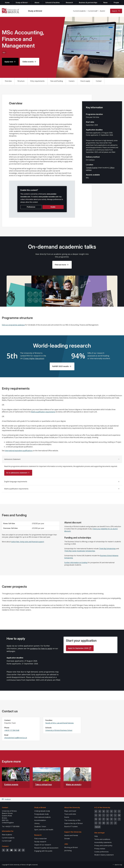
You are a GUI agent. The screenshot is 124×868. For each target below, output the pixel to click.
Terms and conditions (102, 839)
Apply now (9, 62)
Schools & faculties (53, 3)
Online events (28, 62)
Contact (99, 81)
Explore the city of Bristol (73, 823)
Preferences (31, 207)
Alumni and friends (71, 835)
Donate (67, 839)
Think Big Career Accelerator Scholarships (80, 551)
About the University (72, 807)
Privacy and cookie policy (103, 845)
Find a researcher (41, 839)
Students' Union (40, 826)
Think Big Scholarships (107, 549)
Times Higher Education (34, 358)
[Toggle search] (116, 11)
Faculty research (40, 842)
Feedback (8, 799)
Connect (5, 846)
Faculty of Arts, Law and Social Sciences (60, 723)
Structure (21, 81)
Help (96, 836)
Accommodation (40, 820)
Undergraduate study (42, 811)
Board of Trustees (71, 826)
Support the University (73, 832)
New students (7, 835)
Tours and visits (70, 814)
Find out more (60, 265)
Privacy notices (100, 849)
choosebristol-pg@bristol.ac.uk (16, 738)
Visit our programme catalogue (13, 325)
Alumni (102, 11)
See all (98, 827)
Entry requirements (37, 81)
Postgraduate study (41, 814)
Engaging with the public (43, 851)
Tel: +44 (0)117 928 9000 (11, 826)
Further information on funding (76, 563)
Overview (8, 81)
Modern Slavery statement (104, 855)
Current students (79, 11)
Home (7, 3)
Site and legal (99, 833)
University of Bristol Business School (59, 730)
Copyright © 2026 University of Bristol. (14, 865)
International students (42, 817)
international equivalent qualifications (19, 451)
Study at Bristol (22, 3)
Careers (72, 81)
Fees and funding (57, 81)
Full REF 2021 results (60, 366)
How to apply (85, 81)
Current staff (93, 11)
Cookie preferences (101, 852)
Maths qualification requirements (43, 412)
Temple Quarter (92, 168)
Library (37, 823)
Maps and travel (70, 811)
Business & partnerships (88, 3)
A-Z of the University (102, 807)
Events (67, 817)
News (105, 3)
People (116, 3)
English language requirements (16, 482)
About (37, 3)
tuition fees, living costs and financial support (28, 542)
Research (69, 3)
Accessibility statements (103, 842)
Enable (53, 207)
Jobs (66, 844)
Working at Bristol (71, 847)
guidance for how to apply (41, 648)
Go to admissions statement (17, 473)
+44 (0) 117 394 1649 (12, 730)
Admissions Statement (12, 459)
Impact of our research (43, 845)
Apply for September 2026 (78, 648)
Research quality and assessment (46, 848)
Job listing (68, 851)
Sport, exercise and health (44, 830)
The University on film (72, 820)
